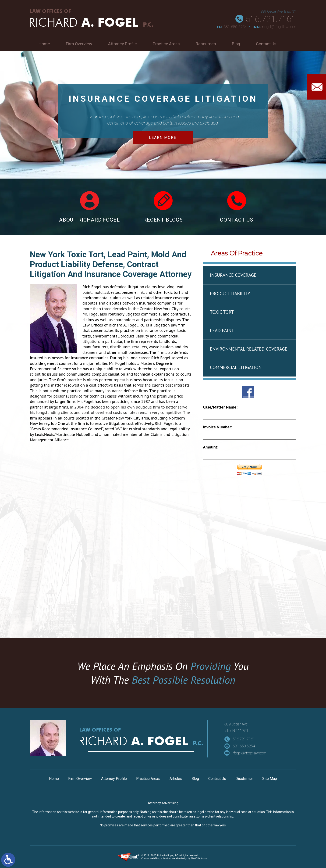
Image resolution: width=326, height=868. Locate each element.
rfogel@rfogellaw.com (279, 27)
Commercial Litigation (236, 367)
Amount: (211, 447)
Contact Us (266, 44)
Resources (206, 44)
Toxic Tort (222, 312)
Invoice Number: (218, 427)
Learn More (163, 138)
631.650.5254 (244, 746)
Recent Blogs (163, 207)
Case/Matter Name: (220, 407)
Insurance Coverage (233, 275)
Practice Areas (166, 44)
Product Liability (230, 294)
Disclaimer (244, 779)
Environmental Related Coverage (249, 349)
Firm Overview (79, 44)
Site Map (270, 779)
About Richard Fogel (89, 207)
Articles (176, 779)
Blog (236, 44)
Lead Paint (222, 330)
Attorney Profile (122, 44)
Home (44, 44)
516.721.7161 (271, 19)
